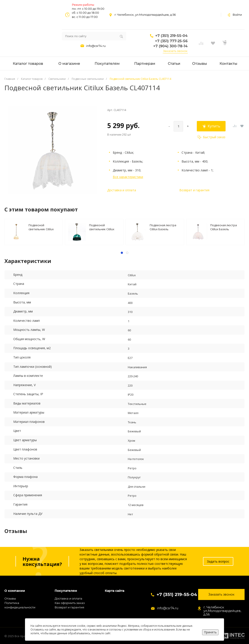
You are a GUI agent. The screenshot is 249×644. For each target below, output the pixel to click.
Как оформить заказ (70, 603)
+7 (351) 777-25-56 (171, 41)
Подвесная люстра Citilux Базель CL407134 (163, 227)
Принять (210, 632)
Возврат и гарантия (194, 190)
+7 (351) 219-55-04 (171, 36)
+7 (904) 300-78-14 (170, 46)
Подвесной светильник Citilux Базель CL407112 (102, 227)
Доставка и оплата (122, 190)
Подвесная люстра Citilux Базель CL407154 (224, 227)
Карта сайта (115, 591)
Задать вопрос (218, 561)
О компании (15, 591)
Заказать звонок (175, 51)
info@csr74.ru (96, 46)
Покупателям (66, 591)
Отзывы (10, 598)
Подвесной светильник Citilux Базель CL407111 (41, 227)
